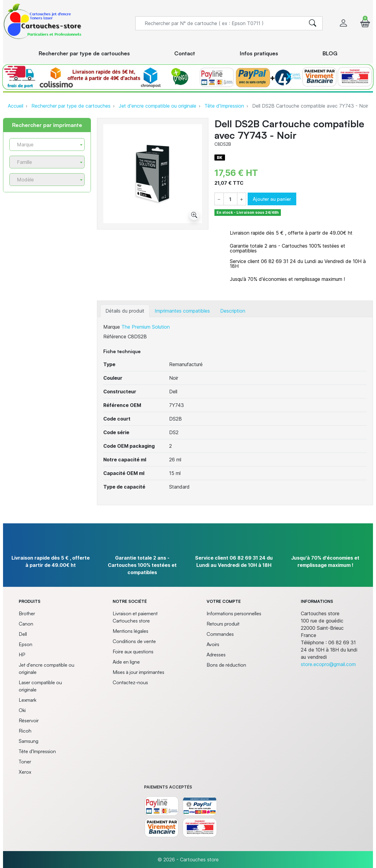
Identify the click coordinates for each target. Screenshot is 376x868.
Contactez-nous (130, 682)
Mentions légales (130, 631)
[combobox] (47, 145)
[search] (313, 23)
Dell (23, 634)
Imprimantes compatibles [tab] (182, 311)
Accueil (16, 106)
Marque (112, 327)
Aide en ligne (126, 662)
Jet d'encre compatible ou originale (157, 106)
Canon (26, 624)
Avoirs (213, 644)
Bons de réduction (226, 665)
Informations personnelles (234, 613)
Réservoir (29, 720)
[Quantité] (230, 199)
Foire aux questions (133, 652)
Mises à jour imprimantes (138, 672)
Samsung (29, 741)
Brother (27, 613)
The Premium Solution (146, 327)
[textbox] (45, 145)
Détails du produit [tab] (125, 311)
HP (22, 655)
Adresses (216, 655)
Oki (22, 710)
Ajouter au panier (272, 199)
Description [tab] (233, 311)
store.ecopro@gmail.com (328, 664)
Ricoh (25, 731)
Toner (25, 762)
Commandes (220, 634)
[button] (365, 23)
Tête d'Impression (224, 106)
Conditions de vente (134, 641)
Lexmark (27, 700)
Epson (26, 644)
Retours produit (223, 624)
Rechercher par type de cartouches (71, 106)
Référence (115, 336)
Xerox (25, 772)
